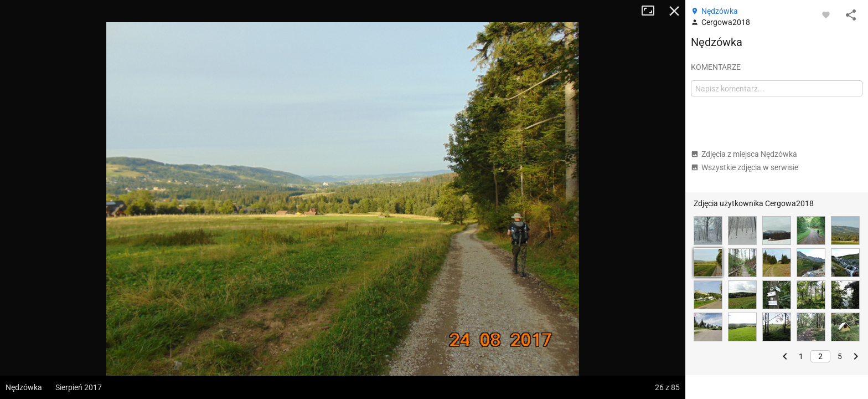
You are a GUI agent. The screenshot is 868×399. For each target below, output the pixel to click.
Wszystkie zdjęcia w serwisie (745, 167)
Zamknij (674, 11)
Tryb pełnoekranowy (652, 11)
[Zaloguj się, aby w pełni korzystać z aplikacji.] (826, 14)
